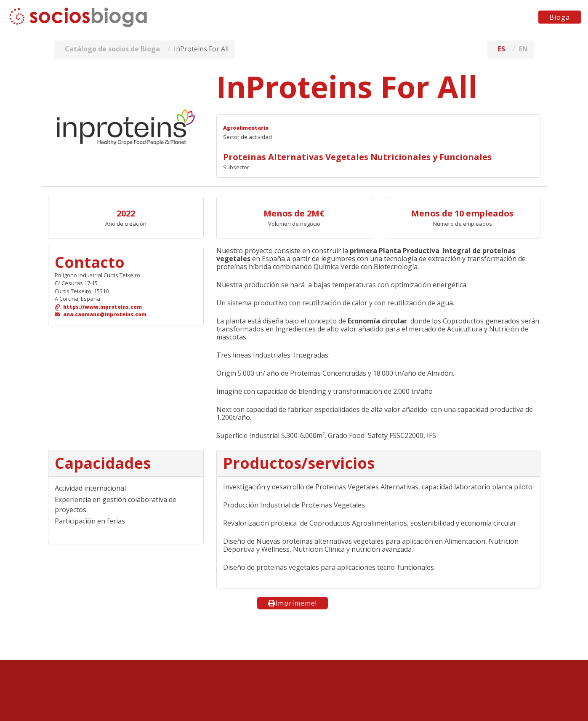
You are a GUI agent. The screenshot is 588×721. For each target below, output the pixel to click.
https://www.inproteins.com (102, 307)
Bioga (560, 17)
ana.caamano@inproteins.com (105, 314)
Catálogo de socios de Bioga (112, 49)
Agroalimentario (246, 128)
